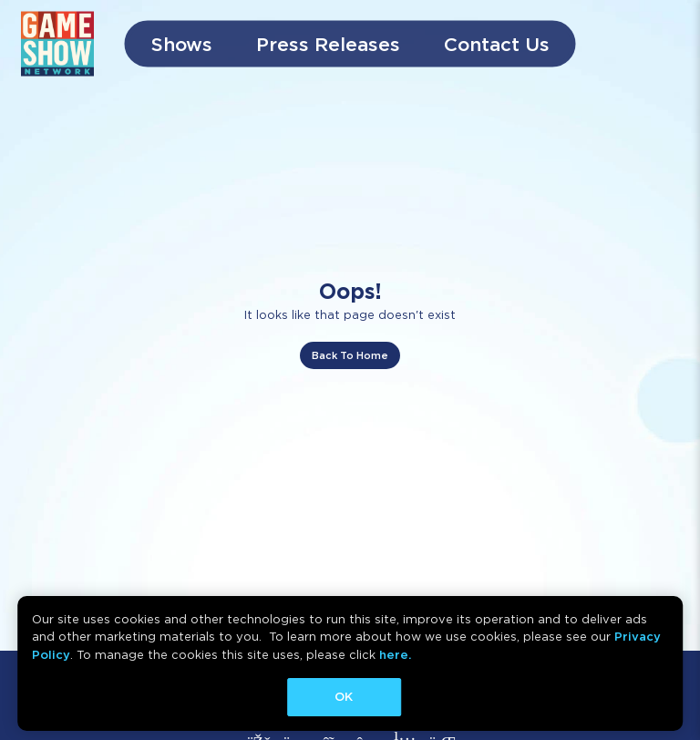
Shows (182, 44)
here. (395, 655)
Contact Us (497, 44)
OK (344, 697)
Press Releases (328, 44)
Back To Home (350, 355)
